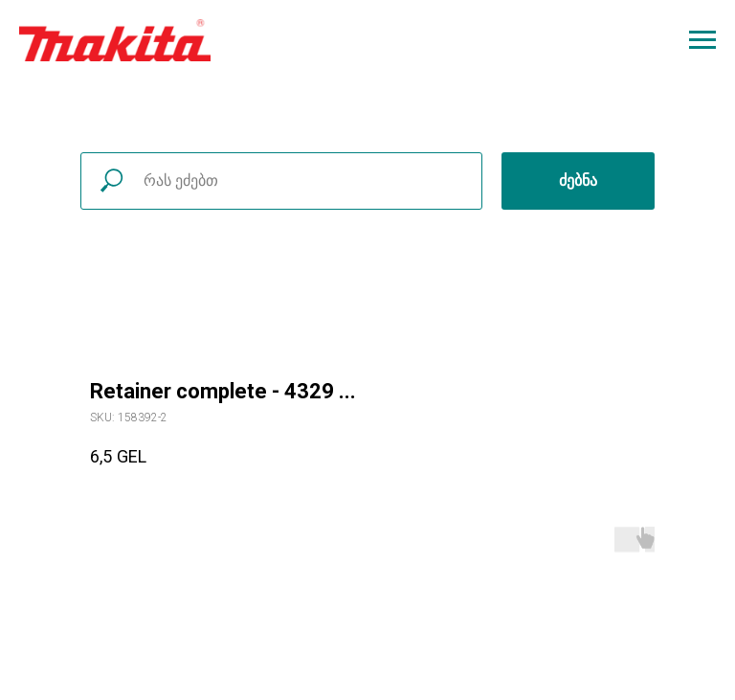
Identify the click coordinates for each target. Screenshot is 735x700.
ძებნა (578, 181)
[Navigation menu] (702, 40)
